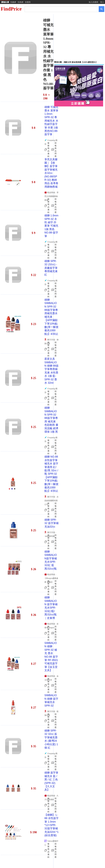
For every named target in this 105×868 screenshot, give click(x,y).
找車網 (20, 2)
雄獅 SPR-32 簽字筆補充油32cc (51, 523)
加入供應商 (93, 2)
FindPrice (11, 9)
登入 (102, 2)
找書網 (13, 2)
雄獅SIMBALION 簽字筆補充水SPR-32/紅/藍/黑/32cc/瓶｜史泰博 (51, 608)
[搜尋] (60, 9)
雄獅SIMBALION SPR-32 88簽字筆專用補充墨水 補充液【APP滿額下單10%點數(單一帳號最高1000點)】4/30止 (51, 317)
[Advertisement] (79, 38)
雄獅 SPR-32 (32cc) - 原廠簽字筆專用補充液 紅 (51, 268)
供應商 (28, 2)
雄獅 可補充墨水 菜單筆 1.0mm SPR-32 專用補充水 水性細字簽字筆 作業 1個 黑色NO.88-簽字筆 (51, 121)
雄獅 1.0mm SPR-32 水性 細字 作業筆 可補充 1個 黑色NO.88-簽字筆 (51, 226)
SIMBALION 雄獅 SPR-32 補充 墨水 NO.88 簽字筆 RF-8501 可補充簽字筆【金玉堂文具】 (51, 657)
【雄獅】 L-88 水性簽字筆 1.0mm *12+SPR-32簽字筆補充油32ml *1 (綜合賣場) (51, 825)
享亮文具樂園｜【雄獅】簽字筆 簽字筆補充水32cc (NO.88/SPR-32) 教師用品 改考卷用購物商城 (51, 173)
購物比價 (5, 2)
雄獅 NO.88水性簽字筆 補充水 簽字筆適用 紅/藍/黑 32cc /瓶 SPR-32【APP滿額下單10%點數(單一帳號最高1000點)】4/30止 (51, 474)
